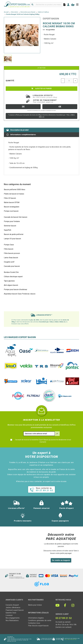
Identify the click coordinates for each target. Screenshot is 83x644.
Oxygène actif (9, 262)
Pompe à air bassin (11, 211)
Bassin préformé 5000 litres (15, 190)
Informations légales (36, 618)
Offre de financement (45, 101)
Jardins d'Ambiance (13, 608)
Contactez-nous (34, 623)
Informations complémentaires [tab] (21, 135)
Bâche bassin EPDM (12, 202)
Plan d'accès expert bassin (38, 626)
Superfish (8, 230)
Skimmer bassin (10, 226)
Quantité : (10, 81)
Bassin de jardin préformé (14, 234)
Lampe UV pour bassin (12, 239)
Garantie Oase (11, 613)
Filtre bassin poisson (12, 253)
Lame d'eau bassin (11, 258)
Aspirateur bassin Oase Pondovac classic (20, 294)
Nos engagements (13, 618)
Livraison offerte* (45, 96)
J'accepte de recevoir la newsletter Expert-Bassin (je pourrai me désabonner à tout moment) (43, 441)
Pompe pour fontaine (12, 221)
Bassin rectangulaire (12, 207)
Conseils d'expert (12, 605)
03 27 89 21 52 (72, 640)
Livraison (9, 615)
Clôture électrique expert (13, 277)
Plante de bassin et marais (14, 194)
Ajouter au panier (41, 89)
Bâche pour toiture (35, 605)
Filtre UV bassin (10, 198)
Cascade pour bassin (12, 266)
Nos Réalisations (12, 620)
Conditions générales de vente (40, 620)
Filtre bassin (9, 249)
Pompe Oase (9, 245)
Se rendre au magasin (61, 560)
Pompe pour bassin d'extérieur (16, 289)
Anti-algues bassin (11, 285)
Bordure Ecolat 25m (11, 272)
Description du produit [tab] (18, 130)
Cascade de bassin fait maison (16, 217)
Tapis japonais (9, 281)
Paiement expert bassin (15, 610)
